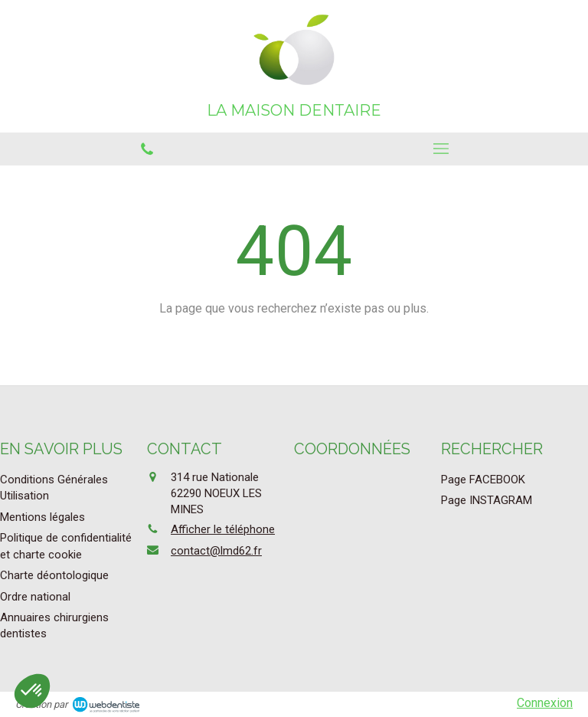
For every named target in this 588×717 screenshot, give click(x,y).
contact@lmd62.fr (216, 551)
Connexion (545, 703)
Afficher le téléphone (223, 529)
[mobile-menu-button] (441, 149)
